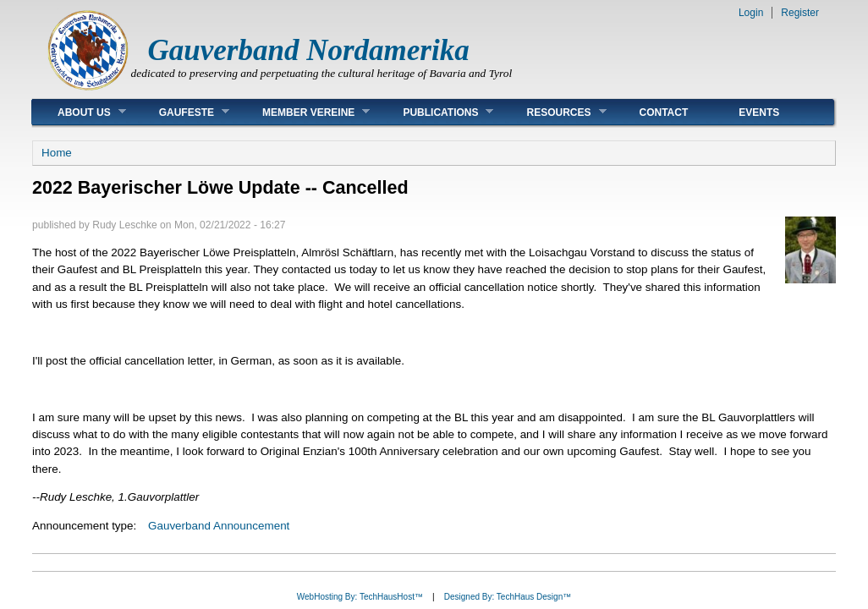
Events (759, 112)
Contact (664, 112)
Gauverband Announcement (219, 526)
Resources (553, 112)
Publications (435, 112)
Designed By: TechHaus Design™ (508, 597)
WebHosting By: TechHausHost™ (360, 597)
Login (751, 13)
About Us (79, 112)
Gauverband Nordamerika (309, 50)
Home (57, 153)
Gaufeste (181, 112)
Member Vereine (303, 112)
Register (800, 13)
